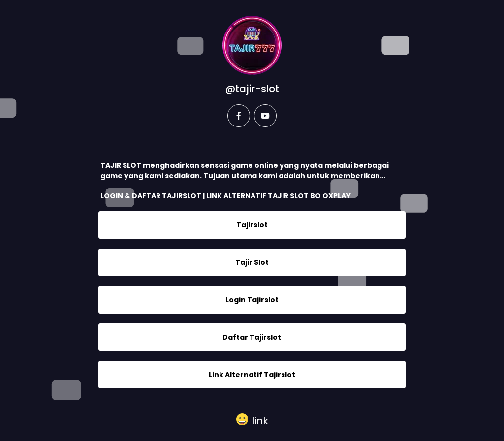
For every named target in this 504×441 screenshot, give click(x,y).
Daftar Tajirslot (252, 337)
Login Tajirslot (252, 300)
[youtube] (265, 116)
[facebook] (239, 116)
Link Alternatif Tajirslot (252, 375)
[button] (252, 420)
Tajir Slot (252, 262)
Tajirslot (252, 225)
